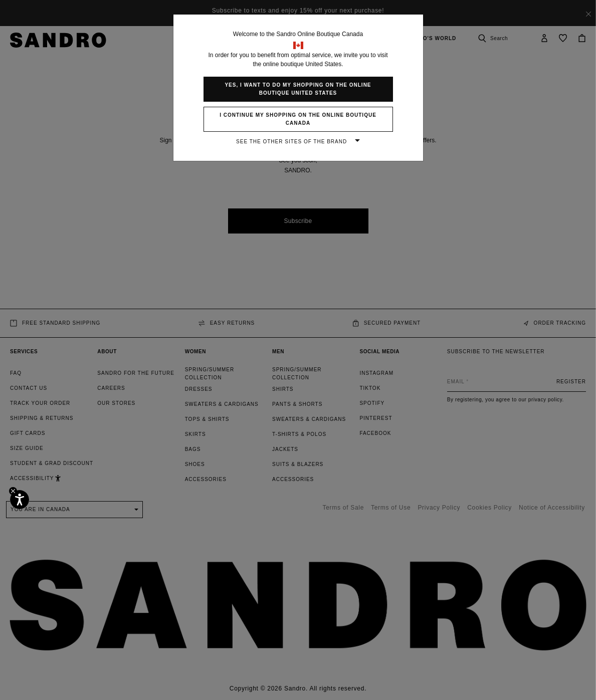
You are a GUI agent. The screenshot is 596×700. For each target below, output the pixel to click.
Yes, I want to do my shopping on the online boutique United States (298, 89)
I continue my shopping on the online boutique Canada (298, 119)
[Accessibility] (20, 500)
